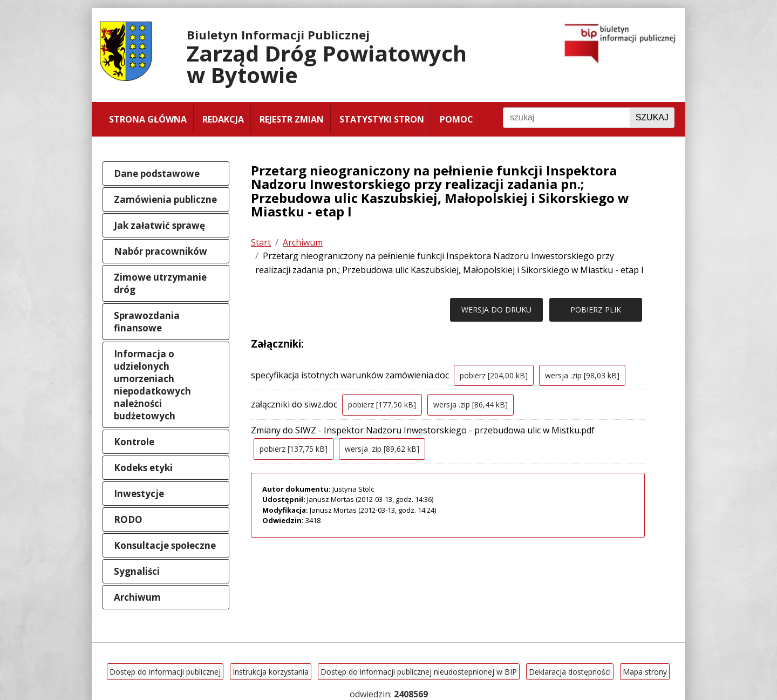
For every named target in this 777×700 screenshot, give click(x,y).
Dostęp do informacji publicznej (165, 672)
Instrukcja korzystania (271, 672)
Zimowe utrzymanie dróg (160, 283)
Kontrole (134, 442)
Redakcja (223, 119)
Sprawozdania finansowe (147, 322)
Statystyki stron (382, 119)
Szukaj (652, 117)
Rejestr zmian (292, 119)
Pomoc (456, 119)
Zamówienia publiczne (165, 199)
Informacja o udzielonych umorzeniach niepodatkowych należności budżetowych (152, 385)
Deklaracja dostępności (570, 672)
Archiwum (137, 597)
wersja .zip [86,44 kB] (471, 405)
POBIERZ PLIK (596, 310)
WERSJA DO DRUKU (496, 310)
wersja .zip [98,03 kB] (582, 375)
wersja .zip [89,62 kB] (382, 449)
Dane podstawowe (157, 174)
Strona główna (148, 119)
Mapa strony (645, 672)
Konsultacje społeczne (165, 545)
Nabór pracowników (161, 251)
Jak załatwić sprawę (159, 225)
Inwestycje (139, 494)
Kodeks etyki (143, 468)
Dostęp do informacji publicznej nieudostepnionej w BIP (419, 672)
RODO (128, 519)
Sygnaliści (137, 571)
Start (261, 242)
